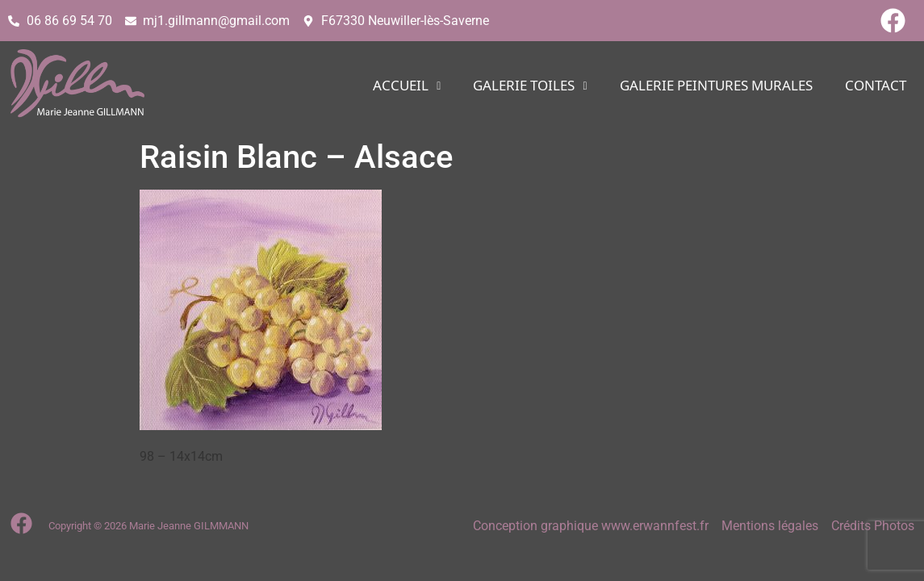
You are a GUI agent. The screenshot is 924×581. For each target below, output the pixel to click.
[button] (407, 86)
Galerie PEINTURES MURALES (716, 86)
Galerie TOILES (530, 86)
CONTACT (876, 86)
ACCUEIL (407, 86)
